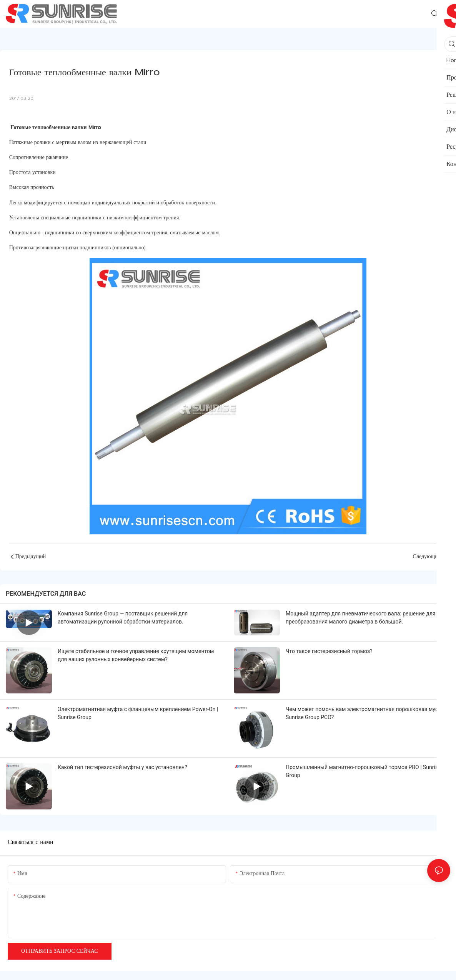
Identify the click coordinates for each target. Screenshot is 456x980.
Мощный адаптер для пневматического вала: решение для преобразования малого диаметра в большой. (360, 618)
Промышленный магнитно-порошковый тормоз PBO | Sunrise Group (363, 771)
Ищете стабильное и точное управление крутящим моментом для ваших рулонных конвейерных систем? (136, 655)
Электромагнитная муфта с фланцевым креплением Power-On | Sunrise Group (138, 713)
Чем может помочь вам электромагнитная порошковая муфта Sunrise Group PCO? (365, 713)
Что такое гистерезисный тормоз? (329, 651)
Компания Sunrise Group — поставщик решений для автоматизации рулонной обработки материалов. (123, 618)
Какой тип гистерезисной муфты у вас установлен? (122, 767)
